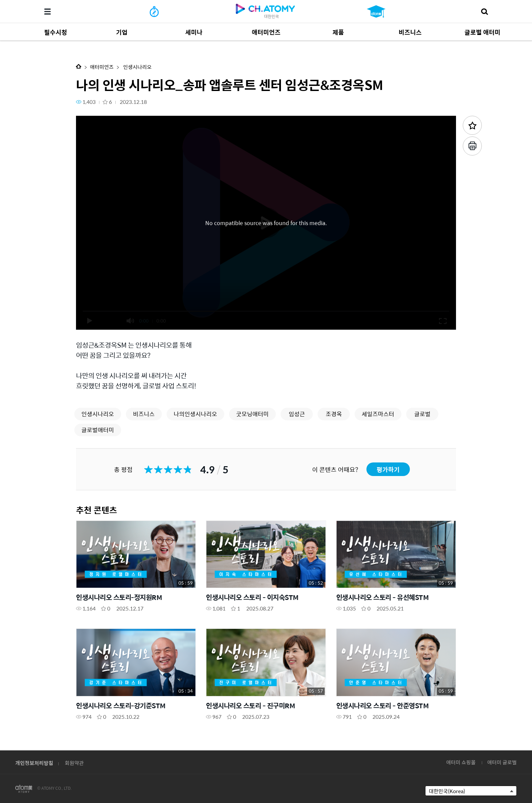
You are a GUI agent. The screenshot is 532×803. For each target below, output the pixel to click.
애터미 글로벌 (502, 762)
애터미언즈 (102, 67)
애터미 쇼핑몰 (461, 762)
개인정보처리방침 (34, 763)
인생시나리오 (137, 67)
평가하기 (388, 469)
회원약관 (74, 763)
